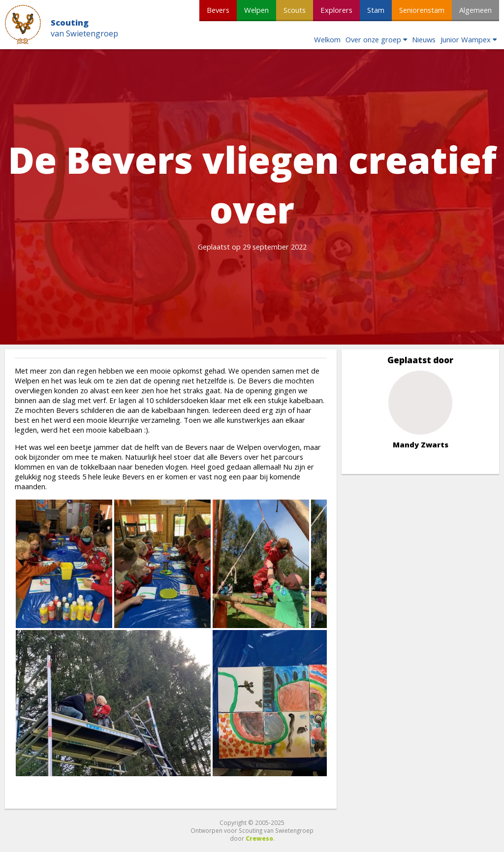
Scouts (295, 10)
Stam (376, 10)
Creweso (259, 838)
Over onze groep (373, 39)
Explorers (336, 10)
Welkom (327, 39)
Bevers (218, 10)
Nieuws (424, 39)
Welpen (256, 10)
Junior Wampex (466, 39)
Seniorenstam (422, 10)
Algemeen (475, 10)
